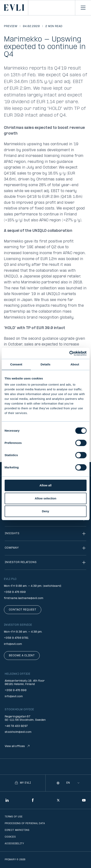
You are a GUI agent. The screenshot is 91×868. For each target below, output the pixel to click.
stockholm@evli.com (18, 732)
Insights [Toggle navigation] (45, 534)
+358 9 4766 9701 (16, 638)
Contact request (23, 610)
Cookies (10, 837)
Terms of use (14, 817)
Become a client (22, 656)
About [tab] (75, 364)
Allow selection (45, 498)
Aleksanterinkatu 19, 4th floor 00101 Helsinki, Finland (25, 683)
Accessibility (14, 844)
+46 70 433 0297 (16, 726)
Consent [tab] (16, 364)
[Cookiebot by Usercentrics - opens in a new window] (69, 353)
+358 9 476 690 (15, 592)
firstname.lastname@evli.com (24, 598)
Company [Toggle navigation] (45, 548)
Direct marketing (17, 830)
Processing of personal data (25, 824)
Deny (45, 511)
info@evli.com (13, 644)
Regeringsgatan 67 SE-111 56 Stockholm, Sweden (25, 718)
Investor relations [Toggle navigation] (45, 562)
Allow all (45, 485)
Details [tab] (46, 364)
